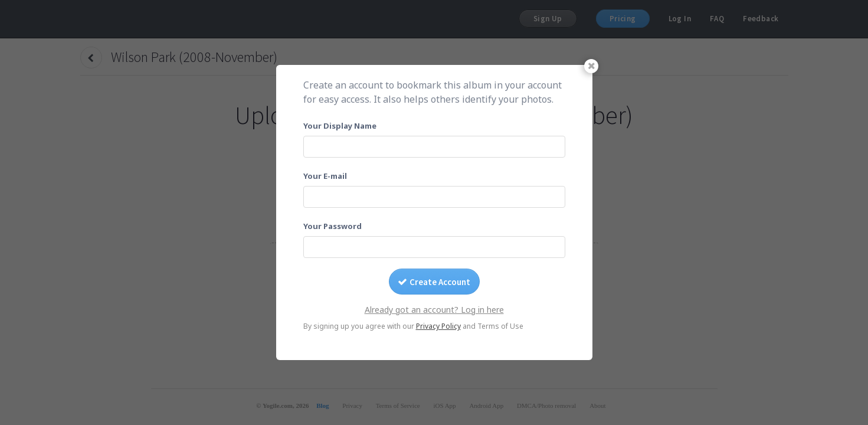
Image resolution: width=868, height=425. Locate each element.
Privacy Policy (438, 326)
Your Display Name (340, 126)
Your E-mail (325, 176)
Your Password (333, 226)
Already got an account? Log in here (434, 310)
